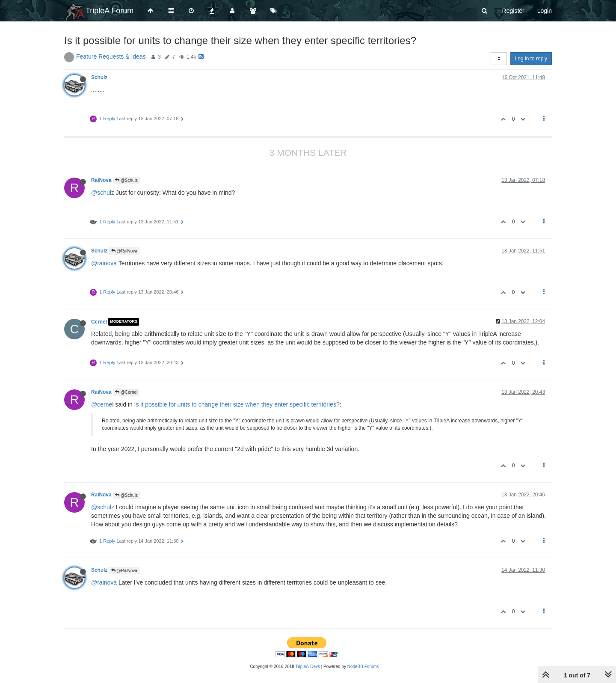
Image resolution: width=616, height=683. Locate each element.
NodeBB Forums (363, 667)
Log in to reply (531, 59)
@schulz (103, 193)
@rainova (104, 263)
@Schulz (126, 180)
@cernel (102, 404)
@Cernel (126, 392)
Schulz (99, 77)
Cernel (99, 322)
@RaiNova (124, 251)
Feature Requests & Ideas (111, 56)
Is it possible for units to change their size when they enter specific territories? (237, 404)
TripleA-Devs (308, 667)
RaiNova (101, 180)
